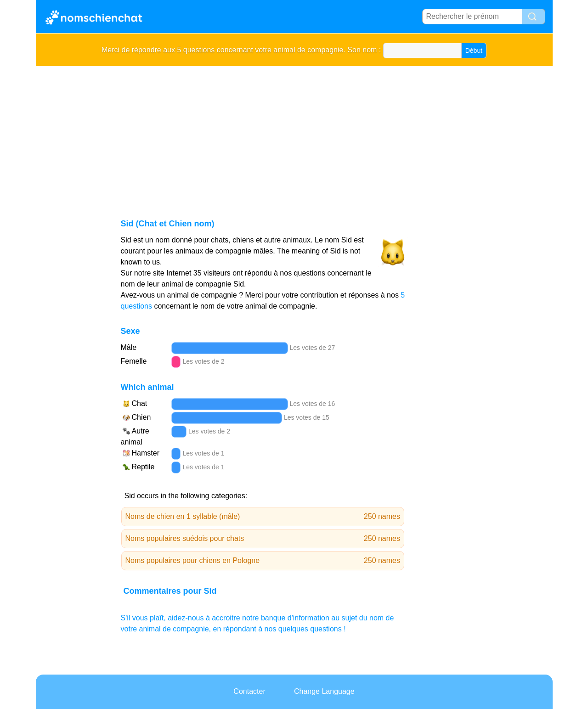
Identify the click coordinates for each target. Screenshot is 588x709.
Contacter (249, 691)
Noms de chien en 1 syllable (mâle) (263, 517)
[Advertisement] (294, 135)
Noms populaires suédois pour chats (263, 539)
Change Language (324, 691)
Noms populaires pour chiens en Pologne (263, 561)
